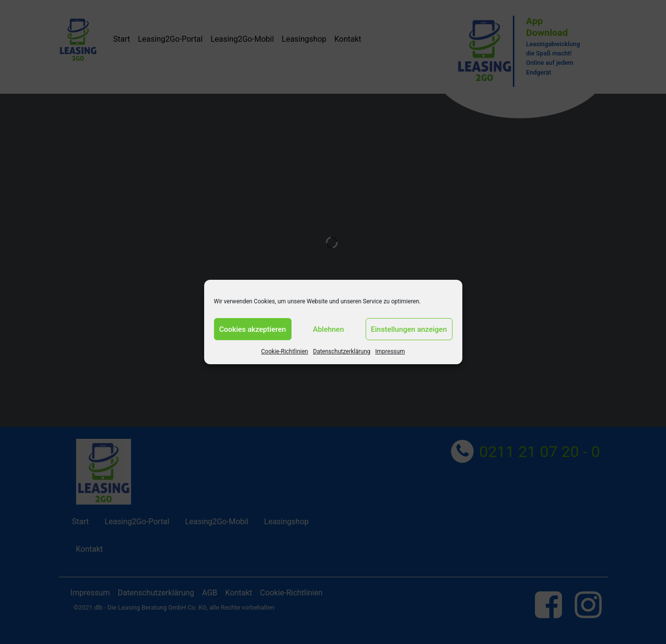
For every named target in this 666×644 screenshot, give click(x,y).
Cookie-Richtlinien (285, 351)
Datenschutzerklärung (342, 351)
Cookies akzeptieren (253, 329)
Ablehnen (328, 329)
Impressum (390, 351)
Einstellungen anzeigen (409, 329)
